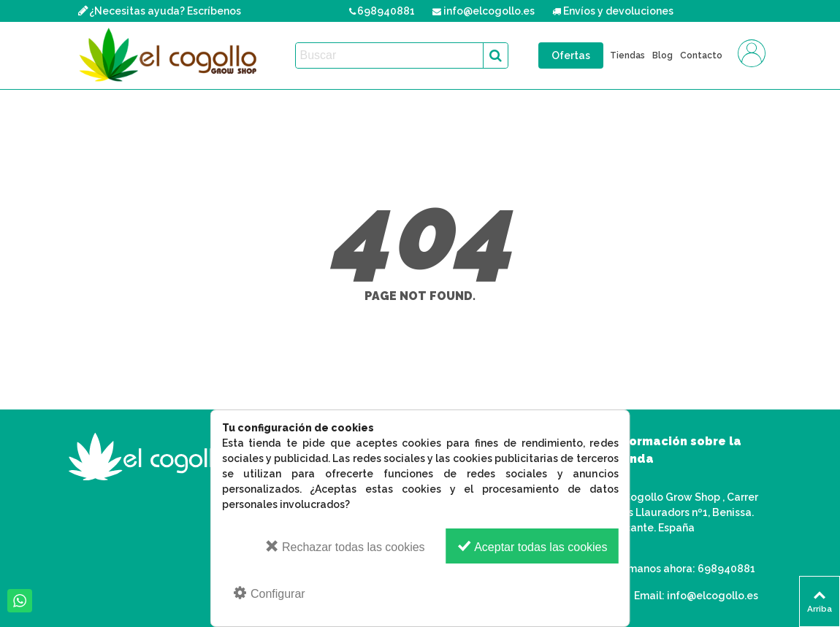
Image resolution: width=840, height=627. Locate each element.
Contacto (701, 55)
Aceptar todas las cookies (532, 546)
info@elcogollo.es (713, 596)
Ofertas (571, 55)
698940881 (726, 569)
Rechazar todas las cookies (345, 546)
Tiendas (627, 55)
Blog (663, 55)
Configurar (269, 593)
